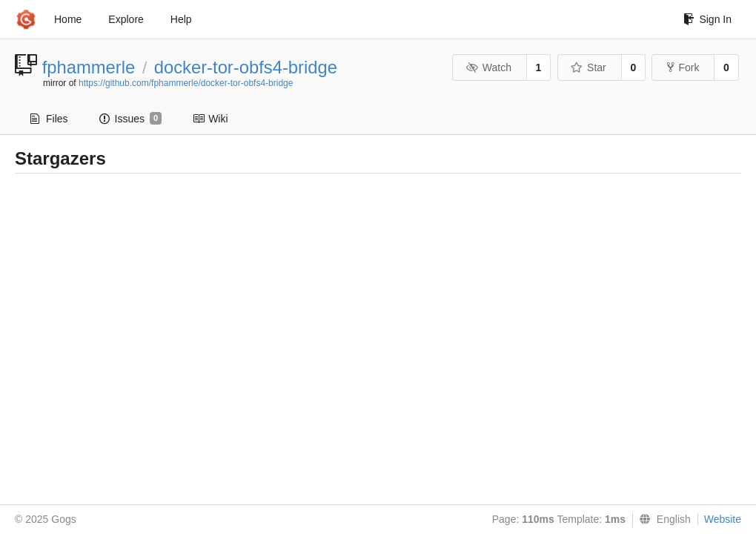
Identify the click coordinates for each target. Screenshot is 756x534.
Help (181, 19)
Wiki (210, 119)
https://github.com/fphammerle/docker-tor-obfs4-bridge (186, 83)
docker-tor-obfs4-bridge (246, 67)
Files (49, 119)
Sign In (707, 19)
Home (68, 19)
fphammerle (89, 67)
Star (588, 67)
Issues (131, 119)
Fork (683, 67)
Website (723, 519)
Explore (126, 19)
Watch (488, 67)
